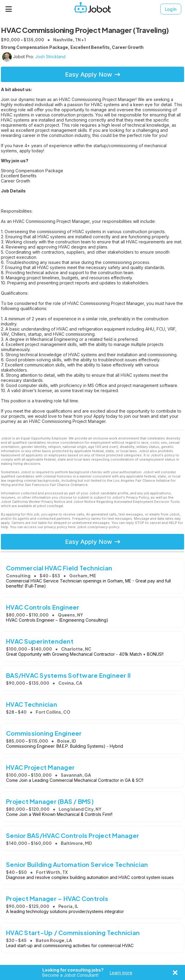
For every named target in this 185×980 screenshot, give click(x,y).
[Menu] (9, 9)
